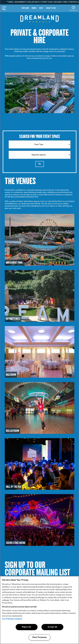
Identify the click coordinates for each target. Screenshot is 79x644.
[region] (39, 610)
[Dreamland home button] (39, 19)
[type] (40, 144)
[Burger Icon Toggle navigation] (5, 8)
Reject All (27, 627)
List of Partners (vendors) (12, 619)
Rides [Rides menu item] (34, 8)
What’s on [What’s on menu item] (51, 8)
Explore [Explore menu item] (25, 8)
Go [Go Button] (40, 164)
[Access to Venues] (40, 240)
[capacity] (40, 155)
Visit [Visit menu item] (41, 8)
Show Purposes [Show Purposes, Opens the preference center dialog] (39, 637)
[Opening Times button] (73, 8)
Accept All (52, 627)
